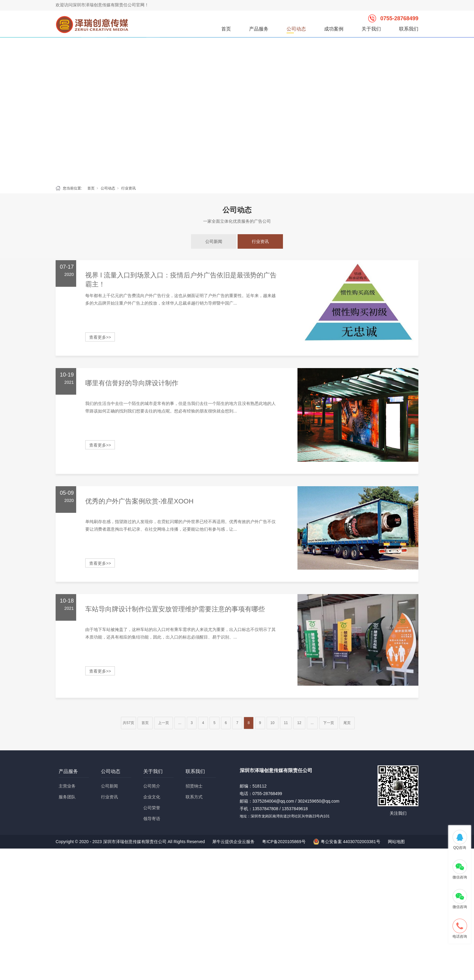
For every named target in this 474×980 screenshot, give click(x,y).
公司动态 (296, 29)
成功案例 (334, 29)
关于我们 (371, 29)
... (180, 723)
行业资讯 (128, 188)
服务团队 (67, 797)
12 (299, 723)
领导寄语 (152, 819)
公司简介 (152, 786)
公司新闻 (214, 241)
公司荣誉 (152, 808)
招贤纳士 (194, 786)
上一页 (164, 723)
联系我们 (409, 29)
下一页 (329, 723)
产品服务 (259, 29)
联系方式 (194, 797)
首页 (226, 29)
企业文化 (152, 797)
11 (286, 723)
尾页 (347, 723)
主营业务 (67, 786)
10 (273, 723)
